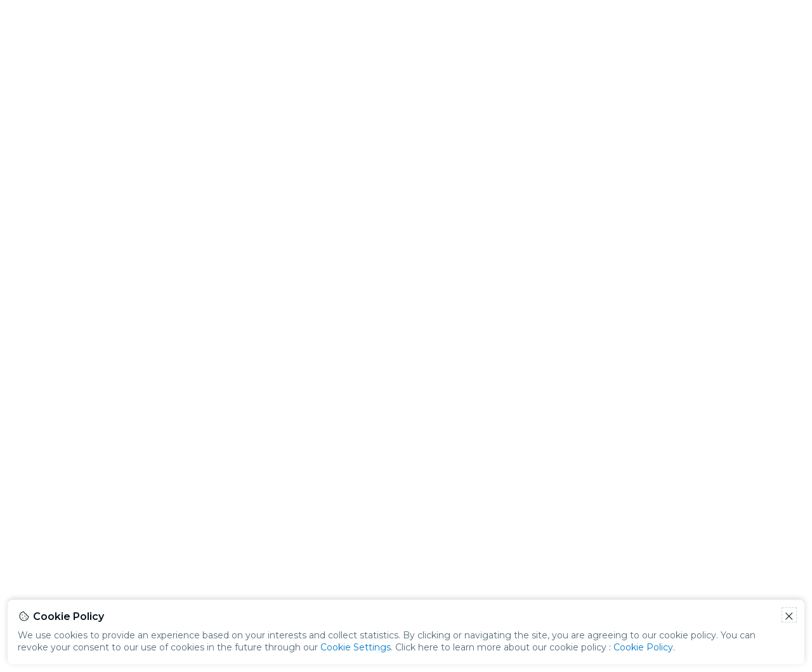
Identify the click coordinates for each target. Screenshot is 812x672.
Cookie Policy (643, 647)
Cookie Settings (356, 647)
